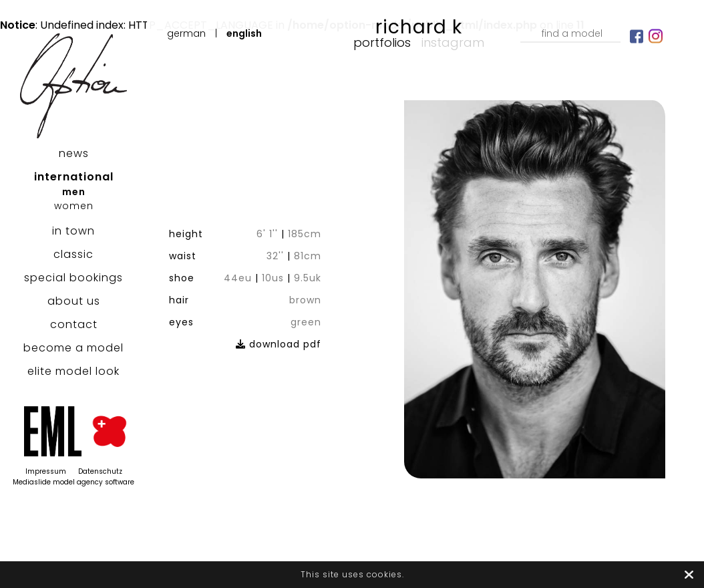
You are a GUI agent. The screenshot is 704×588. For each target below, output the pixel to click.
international (74, 177)
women (74, 206)
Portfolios (382, 42)
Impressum (46, 471)
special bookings (73, 278)
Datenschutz (100, 471)
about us (74, 301)
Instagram (453, 42)
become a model (73, 348)
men (74, 192)
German (186, 33)
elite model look (73, 371)
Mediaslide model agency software (73, 482)
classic (73, 254)
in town (73, 231)
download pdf (279, 344)
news (74, 153)
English (244, 33)
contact (74, 324)
